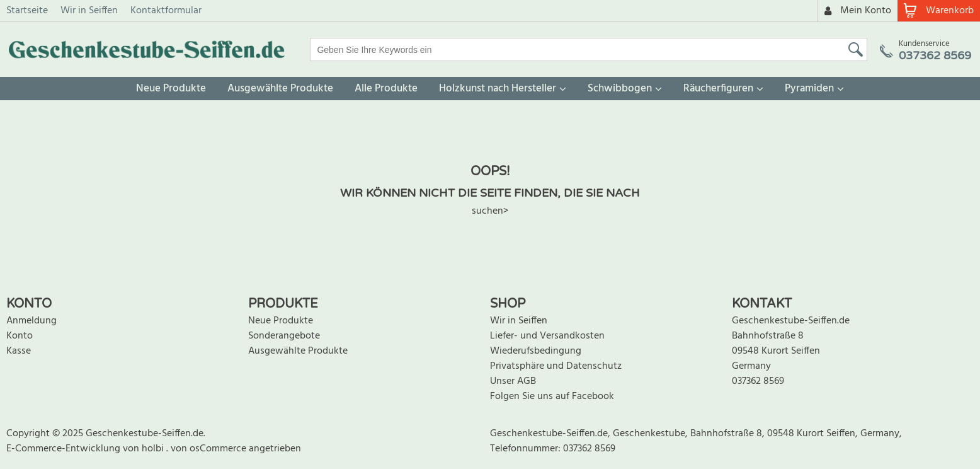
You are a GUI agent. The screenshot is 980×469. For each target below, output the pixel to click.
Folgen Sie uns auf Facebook (552, 397)
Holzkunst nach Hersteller (498, 89)
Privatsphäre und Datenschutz (556, 366)
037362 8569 (758, 381)
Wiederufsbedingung (536, 351)
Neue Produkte (171, 89)
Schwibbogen (620, 89)
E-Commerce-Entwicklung (65, 449)
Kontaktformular (166, 11)
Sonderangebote (284, 336)
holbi (154, 449)
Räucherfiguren (718, 89)
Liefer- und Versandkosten (547, 336)
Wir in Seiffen (89, 11)
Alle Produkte (386, 89)
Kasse (19, 351)
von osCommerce (210, 449)
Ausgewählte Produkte (280, 89)
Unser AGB (513, 381)
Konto (20, 336)
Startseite (27, 11)
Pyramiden (809, 89)
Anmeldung (31, 321)
